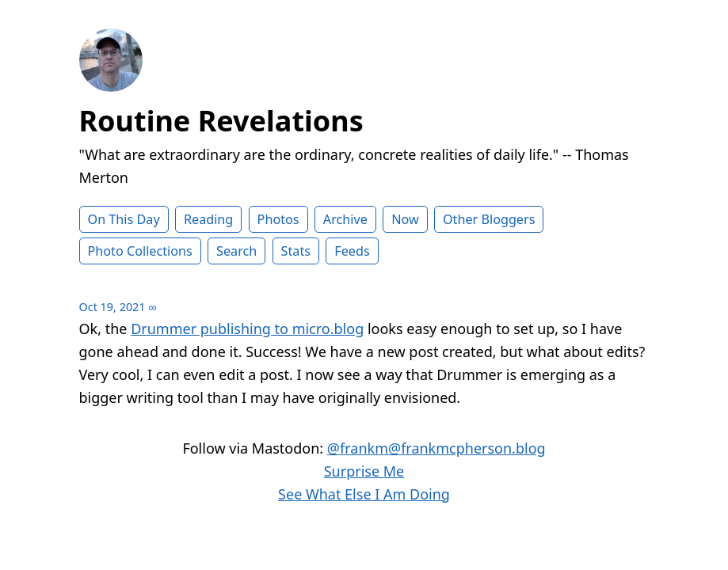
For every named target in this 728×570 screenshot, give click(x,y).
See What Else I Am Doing (364, 494)
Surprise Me (364, 471)
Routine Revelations (221, 121)
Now (405, 219)
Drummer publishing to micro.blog (247, 329)
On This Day (124, 219)
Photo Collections (140, 251)
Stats (296, 251)
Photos (278, 219)
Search (236, 251)
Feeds (352, 251)
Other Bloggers (489, 219)
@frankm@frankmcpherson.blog (436, 448)
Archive (345, 219)
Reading (208, 219)
